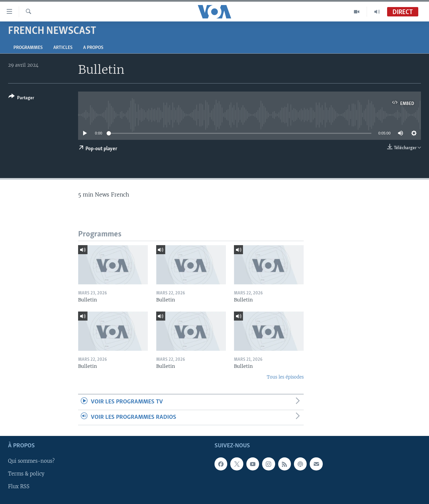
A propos (93, 48)
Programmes (28, 48)
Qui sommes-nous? (31, 461)
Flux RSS (19, 487)
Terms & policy (26, 474)
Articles (63, 48)
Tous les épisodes (285, 377)
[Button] (21, 98)
